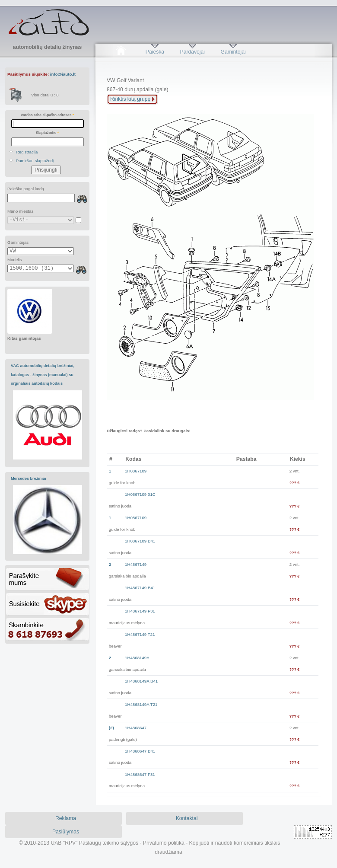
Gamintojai (233, 52)
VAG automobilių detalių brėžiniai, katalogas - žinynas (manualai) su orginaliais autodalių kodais (43, 375)
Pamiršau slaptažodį (35, 161)
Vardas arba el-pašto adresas (47, 115)
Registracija (27, 152)
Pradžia (121, 52)
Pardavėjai (192, 52)
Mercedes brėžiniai (29, 479)
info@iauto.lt (63, 74)
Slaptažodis (47, 133)
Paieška (155, 52)
